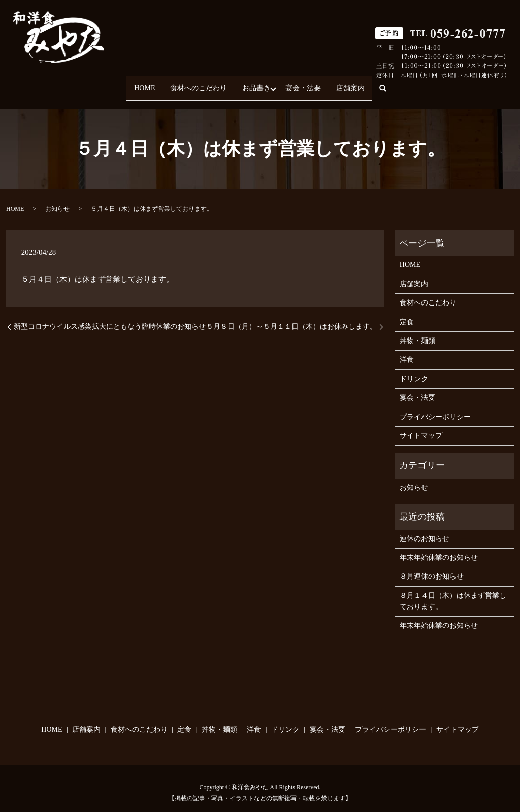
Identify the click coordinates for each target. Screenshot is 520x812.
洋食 (407, 351)
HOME (132, 83)
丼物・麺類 (417, 332)
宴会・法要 (310, 83)
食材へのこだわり (192, 83)
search (404, 84)
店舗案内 (363, 83)
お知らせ (57, 200)
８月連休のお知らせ (432, 568)
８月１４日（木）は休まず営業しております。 (453, 592)
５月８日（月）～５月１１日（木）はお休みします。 (291, 317)
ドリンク (414, 370)
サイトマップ (421, 427)
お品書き (256, 83)
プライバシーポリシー (435, 408)
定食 (407, 313)
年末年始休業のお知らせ (439, 548)
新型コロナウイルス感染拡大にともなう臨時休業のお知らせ (110, 317)
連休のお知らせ (425, 530)
